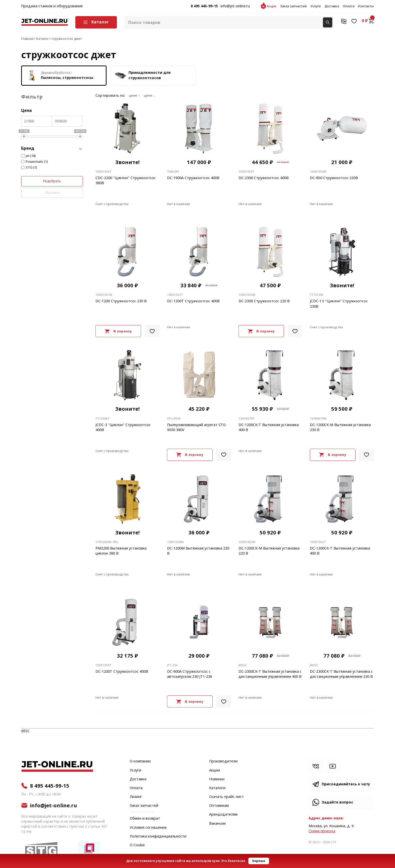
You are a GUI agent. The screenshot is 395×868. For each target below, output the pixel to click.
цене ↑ (135, 96)
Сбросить (52, 193)
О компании (140, 761)
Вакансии (217, 824)
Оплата (349, 6)
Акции (271, 6)
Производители (223, 761)
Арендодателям (223, 815)
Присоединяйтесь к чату (346, 784)
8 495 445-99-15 (204, 6)
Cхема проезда (322, 831)
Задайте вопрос (337, 802)
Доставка (332, 6)
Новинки (217, 779)
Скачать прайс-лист (226, 797)
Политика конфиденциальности (158, 837)
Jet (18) (31, 156)
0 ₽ (368, 21)
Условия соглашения (148, 828)
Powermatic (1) (37, 162)
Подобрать (52, 181)
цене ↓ (149, 96)
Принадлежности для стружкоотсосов (143, 76)
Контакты (366, 6)
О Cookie (137, 845)
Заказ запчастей (293, 6)
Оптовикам (219, 806)
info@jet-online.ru (235, 6)
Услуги (316, 6)
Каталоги (217, 788)
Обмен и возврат (145, 818)
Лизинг (136, 797)
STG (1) (31, 168)
